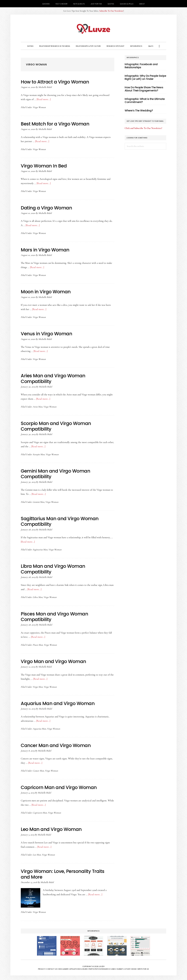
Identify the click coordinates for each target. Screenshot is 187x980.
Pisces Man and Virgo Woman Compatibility (55, 616)
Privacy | (42, 968)
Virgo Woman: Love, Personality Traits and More (63, 874)
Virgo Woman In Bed (44, 166)
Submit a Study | (124, 968)
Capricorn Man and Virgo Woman (59, 787)
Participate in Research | (100, 968)
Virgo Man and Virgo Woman (54, 661)
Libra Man (38, 597)
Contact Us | (52, 968)
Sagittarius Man (40, 549)
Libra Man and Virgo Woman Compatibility (54, 569)
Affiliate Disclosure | (79, 968)
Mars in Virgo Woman (46, 250)
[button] (159, 46)
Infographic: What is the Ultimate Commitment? (145, 100)
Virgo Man (38, 686)
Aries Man (38, 406)
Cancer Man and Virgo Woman (56, 745)
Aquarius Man (39, 728)
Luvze (94, 29)
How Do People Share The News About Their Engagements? (144, 89)
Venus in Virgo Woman (47, 334)
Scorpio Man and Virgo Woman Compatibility (57, 426)
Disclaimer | (64, 968)
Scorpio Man (39, 454)
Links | (114, 968)
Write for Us (143, 968)
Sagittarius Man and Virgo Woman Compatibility (60, 521)
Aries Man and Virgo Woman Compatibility (54, 378)
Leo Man (37, 854)
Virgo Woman (39, 107)
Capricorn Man (40, 812)
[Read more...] (44, 99)
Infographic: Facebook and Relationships (141, 66)
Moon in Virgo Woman (46, 292)
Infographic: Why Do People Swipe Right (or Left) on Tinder (145, 77)
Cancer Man (38, 770)
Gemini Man (39, 502)
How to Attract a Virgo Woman (55, 82)
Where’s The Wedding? (139, 111)
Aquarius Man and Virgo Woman (58, 703)
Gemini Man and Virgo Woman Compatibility (56, 473)
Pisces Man (38, 644)
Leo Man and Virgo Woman (52, 829)
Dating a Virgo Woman (47, 208)
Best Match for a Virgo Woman (56, 124)
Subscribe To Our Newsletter (111, 11)
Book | (134, 968)
